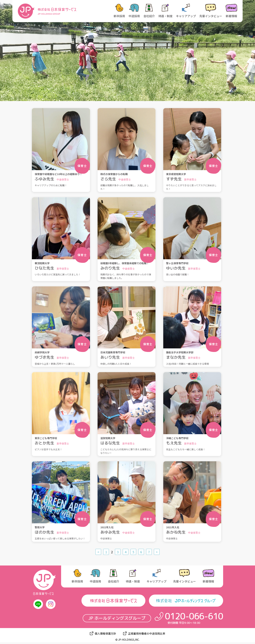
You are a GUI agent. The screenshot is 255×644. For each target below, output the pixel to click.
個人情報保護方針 (105, 633)
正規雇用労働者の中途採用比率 (147, 633)
